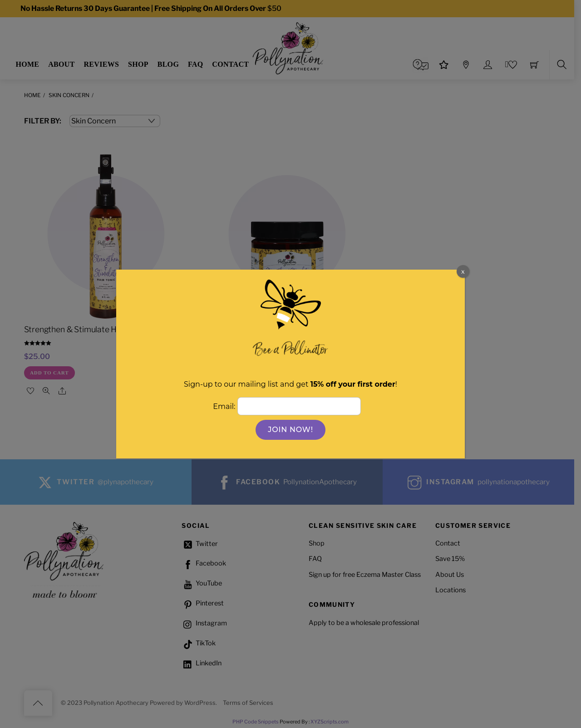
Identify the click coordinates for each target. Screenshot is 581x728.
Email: (225, 406)
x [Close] (463, 271)
